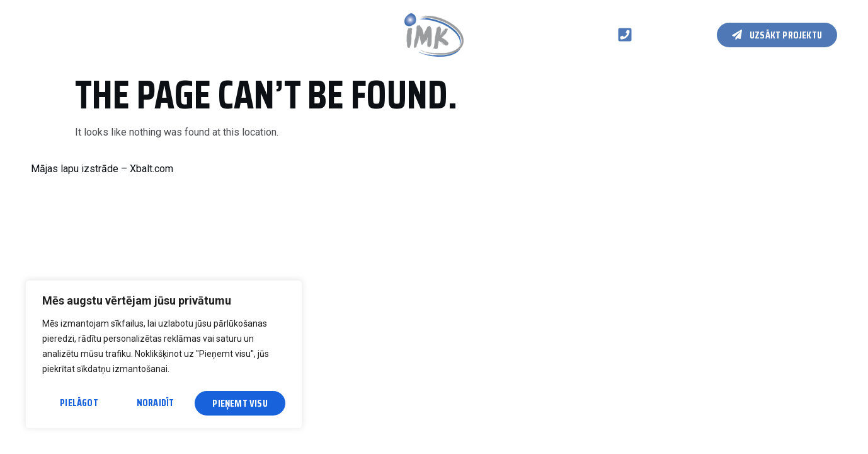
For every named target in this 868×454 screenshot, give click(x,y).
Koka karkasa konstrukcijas (146, 34)
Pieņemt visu (241, 403)
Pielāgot (78, 403)
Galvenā (48, 34)
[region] (164, 357)
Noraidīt (156, 403)
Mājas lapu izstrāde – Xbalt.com (102, 169)
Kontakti (248, 34)
